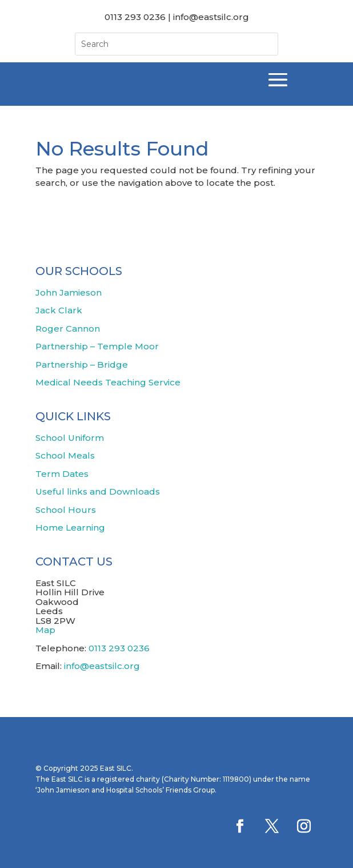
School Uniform (70, 438)
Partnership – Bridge (82, 365)
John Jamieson (69, 292)
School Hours (66, 510)
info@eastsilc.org (102, 666)
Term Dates (62, 474)
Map (45, 630)
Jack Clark (59, 310)
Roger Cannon (68, 329)
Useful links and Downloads (98, 491)
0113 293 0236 (119, 648)
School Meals (65, 455)
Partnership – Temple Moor (97, 346)
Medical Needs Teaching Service (108, 382)
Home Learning (70, 527)
